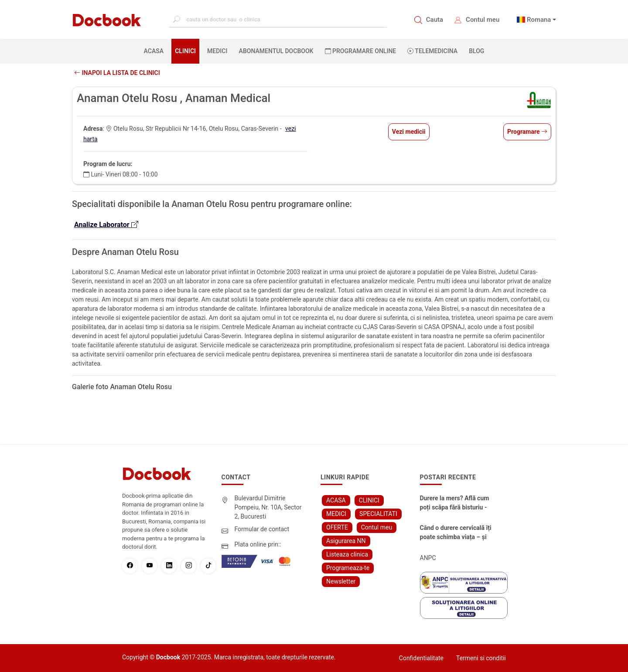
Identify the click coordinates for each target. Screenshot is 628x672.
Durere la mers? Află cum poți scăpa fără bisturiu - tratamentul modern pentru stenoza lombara (455, 503)
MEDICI (217, 51)
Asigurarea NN (346, 541)
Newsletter (341, 581)
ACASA (156, 51)
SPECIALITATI (378, 514)
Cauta (435, 20)
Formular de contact (262, 529)
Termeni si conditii (481, 658)
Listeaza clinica (347, 554)
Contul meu (483, 20)
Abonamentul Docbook (276, 51)
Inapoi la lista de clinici (117, 73)
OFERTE (337, 527)
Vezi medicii (409, 132)
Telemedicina (432, 51)
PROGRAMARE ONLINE (361, 51)
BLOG (476, 51)
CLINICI (185, 51)
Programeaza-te (348, 568)
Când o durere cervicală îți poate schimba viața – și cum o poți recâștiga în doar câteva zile (456, 533)
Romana (539, 20)
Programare (527, 132)
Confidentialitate (421, 658)
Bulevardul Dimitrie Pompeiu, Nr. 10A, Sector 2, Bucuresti (268, 507)
